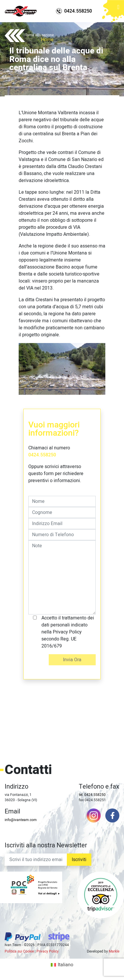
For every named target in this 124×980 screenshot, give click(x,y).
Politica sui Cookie (19, 951)
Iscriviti (79, 860)
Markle (114, 951)
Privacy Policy (48, 951)
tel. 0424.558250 (92, 795)
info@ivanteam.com (21, 820)
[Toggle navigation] (118, 9)
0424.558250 (42, 455)
